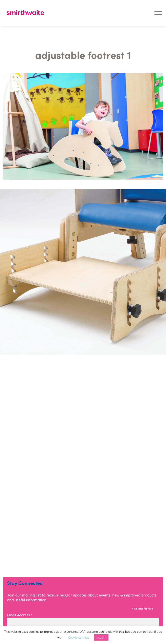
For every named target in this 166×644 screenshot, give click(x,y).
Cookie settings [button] (79, 637)
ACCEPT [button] (101, 637)
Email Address (20, 614)
